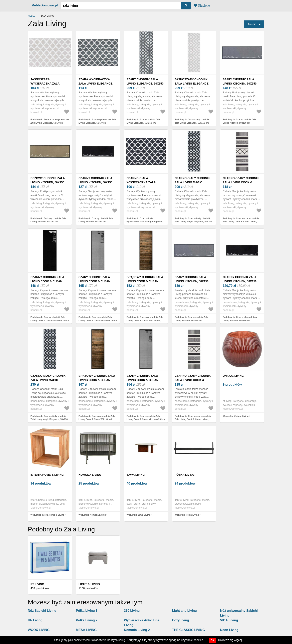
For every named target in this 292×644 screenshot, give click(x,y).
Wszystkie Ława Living (138, 515)
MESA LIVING (86, 630)
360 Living (132, 611)
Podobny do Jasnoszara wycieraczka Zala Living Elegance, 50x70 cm (50, 121)
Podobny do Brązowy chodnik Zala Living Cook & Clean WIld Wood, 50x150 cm (145, 320)
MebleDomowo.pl (45, 5)
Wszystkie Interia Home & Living (47, 515)
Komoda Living (90, 475)
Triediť (252, 24)
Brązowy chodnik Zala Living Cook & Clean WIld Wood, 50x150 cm (145, 281)
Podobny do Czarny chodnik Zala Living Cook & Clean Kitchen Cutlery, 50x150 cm (50, 320)
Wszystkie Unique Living (236, 416)
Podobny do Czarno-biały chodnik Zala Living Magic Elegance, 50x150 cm (193, 222)
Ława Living (136, 475)
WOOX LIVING (39, 630)
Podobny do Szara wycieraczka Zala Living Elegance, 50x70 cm (97, 121)
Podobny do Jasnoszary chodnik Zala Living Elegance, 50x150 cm (192, 121)
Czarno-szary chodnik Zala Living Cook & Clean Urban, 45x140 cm (241, 182)
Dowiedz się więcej (230, 640)
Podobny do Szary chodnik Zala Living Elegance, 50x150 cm (143, 121)
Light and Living (184, 611)
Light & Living (89, 584)
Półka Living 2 (87, 620)
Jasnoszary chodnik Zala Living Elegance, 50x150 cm (192, 84)
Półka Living (185, 475)
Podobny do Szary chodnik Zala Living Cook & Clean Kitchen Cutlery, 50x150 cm (98, 320)
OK (213, 640)
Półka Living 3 (87, 611)
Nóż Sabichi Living (42, 611)
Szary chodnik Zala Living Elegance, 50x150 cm (145, 84)
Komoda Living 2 (137, 630)
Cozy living (180, 620)
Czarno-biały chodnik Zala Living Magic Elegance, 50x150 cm (192, 182)
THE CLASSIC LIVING (188, 630)
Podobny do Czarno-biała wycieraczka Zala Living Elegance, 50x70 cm (144, 222)
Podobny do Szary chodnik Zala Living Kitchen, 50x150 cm (239, 121)
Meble (32, 16)
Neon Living (229, 630)
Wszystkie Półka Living (187, 515)
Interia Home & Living (47, 475)
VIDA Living (229, 620)
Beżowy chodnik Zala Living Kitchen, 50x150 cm (48, 182)
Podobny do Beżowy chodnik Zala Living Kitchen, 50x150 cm (48, 220)
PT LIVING (37, 584)
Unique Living (233, 376)
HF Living (35, 620)
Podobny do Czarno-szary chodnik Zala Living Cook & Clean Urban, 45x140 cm (241, 222)
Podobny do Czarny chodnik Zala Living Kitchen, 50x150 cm (96, 220)
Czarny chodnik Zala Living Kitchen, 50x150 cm (95, 182)
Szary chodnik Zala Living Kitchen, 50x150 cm (240, 84)
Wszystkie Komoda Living (92, 515)
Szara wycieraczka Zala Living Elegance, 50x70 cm (96, 84)
